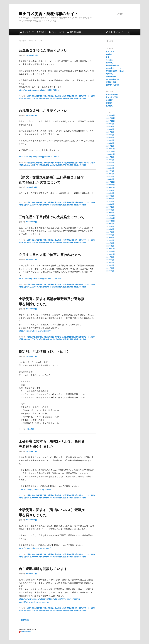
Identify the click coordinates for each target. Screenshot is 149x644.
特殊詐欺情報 (44, 98)
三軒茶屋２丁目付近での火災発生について (52, 217)
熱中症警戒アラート (82, 96)
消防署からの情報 (80, 98)
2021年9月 (110, 257)
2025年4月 (110, 138)
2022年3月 (110, 240)
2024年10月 (110, 154)
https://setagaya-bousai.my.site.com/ (35, 331)
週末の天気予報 (112, 95)
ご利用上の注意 (58, 32)
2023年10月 (110, 188)
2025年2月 (110, 143)
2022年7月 (110, 229)
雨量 (45, 96)
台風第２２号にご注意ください (43, 111)
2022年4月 (110, 238)
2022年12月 (110, 215)
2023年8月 (110, 193)
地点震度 (109, 100)
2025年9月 (110, 124)
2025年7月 (110, 129)
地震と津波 (31, 96)
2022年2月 (110, 243)
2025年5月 (110, 135)
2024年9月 (110, 157)
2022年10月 (110, 221)
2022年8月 (110, 226)
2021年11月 (110, 251)
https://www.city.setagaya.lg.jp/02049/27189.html (40, 278)
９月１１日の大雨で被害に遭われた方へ (50, 255)
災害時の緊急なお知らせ (115, 71)
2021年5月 (110, 268)
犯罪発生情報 (68, 98)
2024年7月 (110, 163)
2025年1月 (110, 146)
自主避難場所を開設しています (43, 569)
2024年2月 (110, 176)
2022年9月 (110, 224)
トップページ (28, 32)
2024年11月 (110, 152)
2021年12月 (110, 249)
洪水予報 (58, 96)
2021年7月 (110, 263)
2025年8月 (110, 127)
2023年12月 (110, 182)
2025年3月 (110, 140)
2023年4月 (110, 204)
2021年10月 (110, 254)
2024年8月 (110, 160)
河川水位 (51, 96)
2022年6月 (110, 232)
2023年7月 (110, 196)
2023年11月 (110, 185)
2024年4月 (110, 171)
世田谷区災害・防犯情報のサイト (49, 14)
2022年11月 (110, 218)
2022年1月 (110, 246)
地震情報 (109, 103)
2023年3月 (110, 207)
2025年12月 (110, 115)
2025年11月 (110, 118)
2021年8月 (110, 260)
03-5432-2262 (26, 632)
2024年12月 (110, 149)
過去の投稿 (24, 620)
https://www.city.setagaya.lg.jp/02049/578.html (39, 90)
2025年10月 (110, 121)
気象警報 (39, 96)
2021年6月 (110, 265)
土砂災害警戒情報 (68, 96)
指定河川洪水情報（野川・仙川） (44, 352)
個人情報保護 (75, 32)
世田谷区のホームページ (119, 32)
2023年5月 (110, 201)
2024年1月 (110, 179)
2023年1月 (110, 213)
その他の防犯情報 (56, 98)
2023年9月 (110, 190)
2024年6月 (110, 165)
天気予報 (35, 98)
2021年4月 (110, 271)
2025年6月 (110, 132)
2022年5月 (110, 235)
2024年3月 (110, 174)
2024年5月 (110, 168)
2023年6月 (110, 199)
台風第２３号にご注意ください (43, 50)
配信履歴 (43, 32)
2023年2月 (110, 210)
